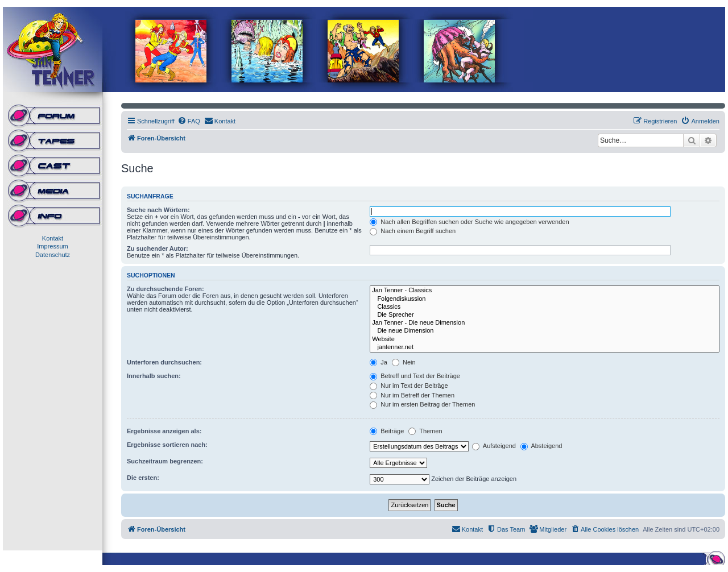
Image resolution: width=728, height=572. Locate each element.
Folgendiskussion (545, 299)
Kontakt (53, 238)
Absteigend (541, 446)
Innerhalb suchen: (154, 376)
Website (545, 339)
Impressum (52, 246)
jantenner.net (545, 347)
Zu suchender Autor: (158, 248)
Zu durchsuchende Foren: (166, 289)
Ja (379, 362)
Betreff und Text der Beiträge (415, 376)
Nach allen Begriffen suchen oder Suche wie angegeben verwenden (469, 222)
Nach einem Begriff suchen (413, 231)
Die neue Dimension (545, 331)
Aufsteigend (494, 446)
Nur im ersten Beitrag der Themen (422, 404)
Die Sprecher (545, 315)
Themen (425, 431)
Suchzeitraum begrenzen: (165, 461)
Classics (545, 307)
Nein (404, 362)
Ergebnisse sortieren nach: (167, 445)
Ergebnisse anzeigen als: (164, 431)
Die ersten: (143, 478)
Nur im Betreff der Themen (412, 395)
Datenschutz (53, 255)
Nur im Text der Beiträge (409, 386)
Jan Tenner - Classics (545, 291)
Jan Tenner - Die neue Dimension (545, 323)
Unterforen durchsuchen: (164, 362)
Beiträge (387, 431)
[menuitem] (189, 121)
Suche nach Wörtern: (158, 210)
